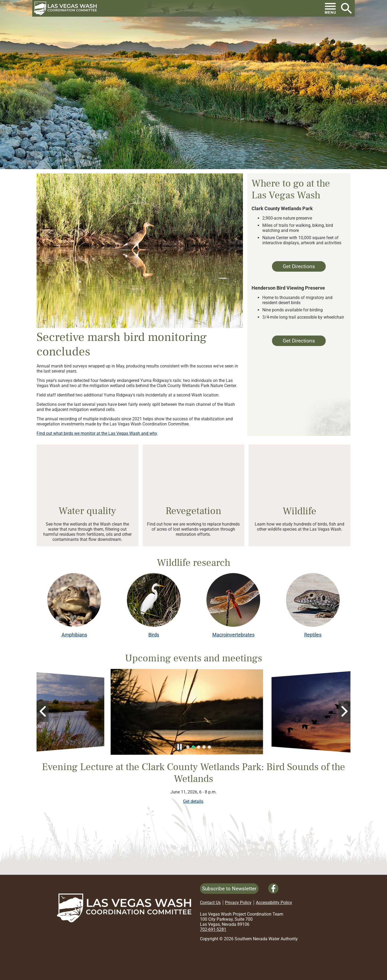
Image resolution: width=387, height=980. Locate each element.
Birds (154, 635)
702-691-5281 (213, 929)
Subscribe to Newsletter (229, 889)
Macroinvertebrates (233, 635)
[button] (67, 8)
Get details (193, 801)
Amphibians (74, 635)
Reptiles (313, 635)
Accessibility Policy (274, 903)
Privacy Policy (238, 903)
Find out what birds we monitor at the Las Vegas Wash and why (97, 433)
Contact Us (210, 903)
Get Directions (293, 267)
